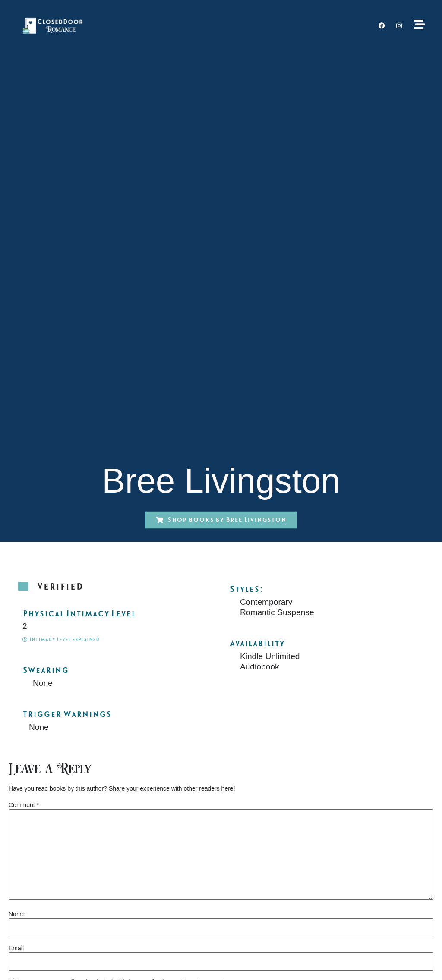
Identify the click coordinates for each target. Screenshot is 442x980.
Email (16, 948)
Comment (24, 805)
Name (17, 914)
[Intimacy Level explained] (25, 639)
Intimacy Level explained (64, 639)
